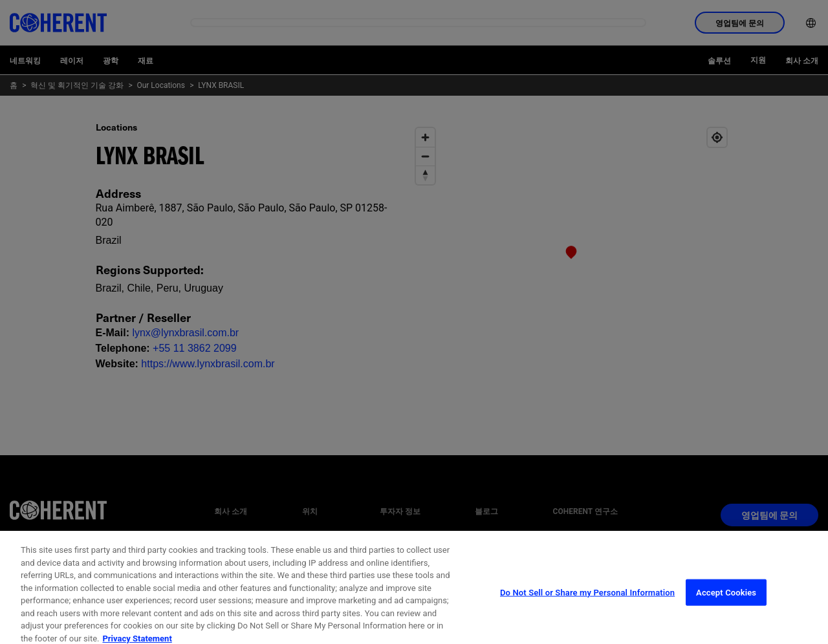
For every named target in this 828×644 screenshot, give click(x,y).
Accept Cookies (726, 611)
